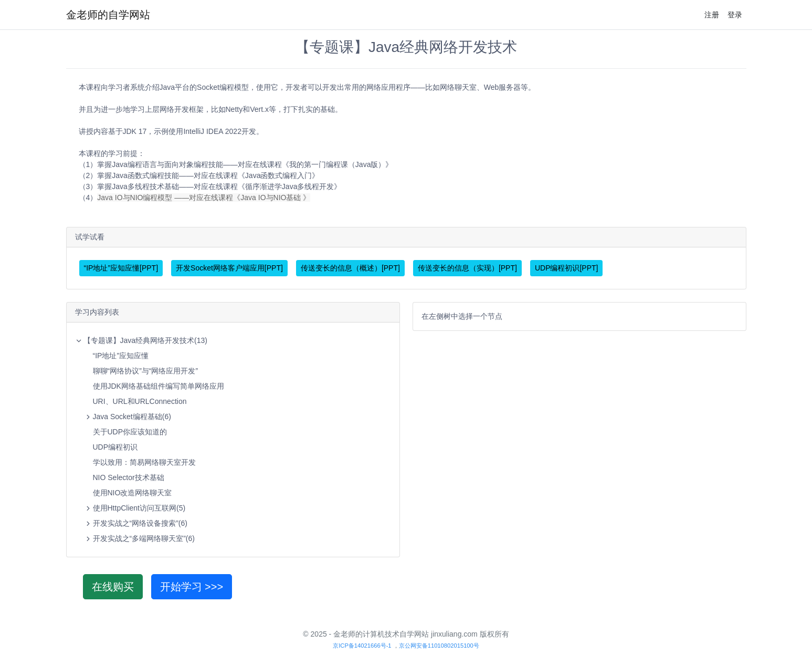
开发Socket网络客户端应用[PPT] (229, 268)
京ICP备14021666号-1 (362, 646)
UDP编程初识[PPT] (567, 268)
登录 (735, 15)
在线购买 (113, 587)
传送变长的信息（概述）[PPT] (350, 268)
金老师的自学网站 (108, 15)
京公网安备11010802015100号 (439, 646)
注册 (712, 15)
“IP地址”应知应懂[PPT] (121, 268)
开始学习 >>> (192, 587)
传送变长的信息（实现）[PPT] (467, 268)
